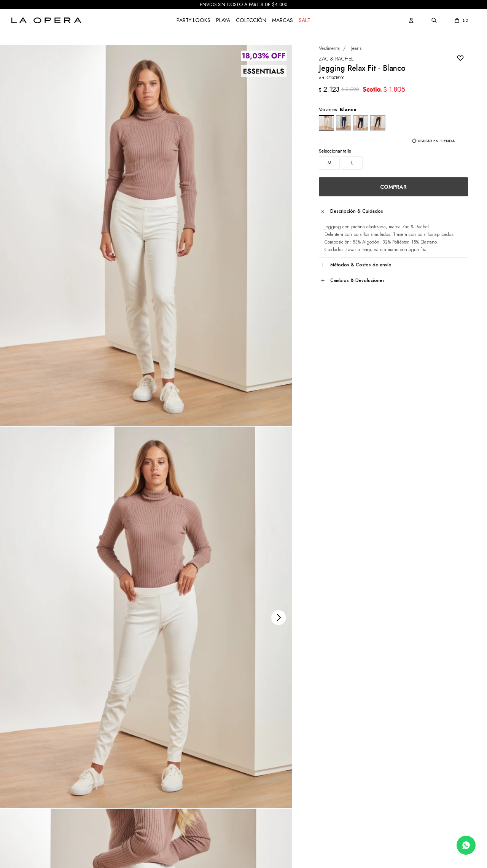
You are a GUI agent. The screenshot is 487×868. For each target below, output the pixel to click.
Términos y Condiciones (155, 785)
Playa (223, 20)
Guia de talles (380, 171)
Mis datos (21, 740)
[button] (411, 20)
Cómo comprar (146, 740)
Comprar (388, 191)
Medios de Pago (147, 751)
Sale (304, 20)
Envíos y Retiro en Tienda (156, 763)
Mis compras (24, 763)
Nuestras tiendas (267, 751)
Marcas (282, 20)
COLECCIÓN (251, 20)
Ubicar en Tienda (426, 171)
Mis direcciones (27, 751)
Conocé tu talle (334, 171)
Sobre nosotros (266, 740)
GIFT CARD (143, 797)
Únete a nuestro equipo (274, 763)
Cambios (140, 774)
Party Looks (193, 20)
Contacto (260, 774)
